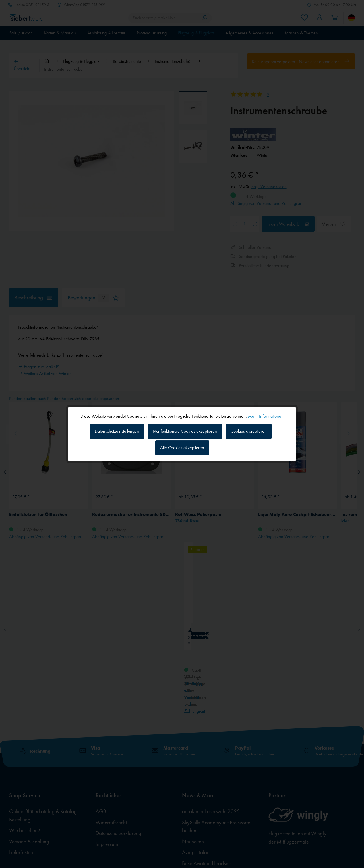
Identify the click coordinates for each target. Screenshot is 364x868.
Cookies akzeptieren (249, 431)
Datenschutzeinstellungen (117, 431)
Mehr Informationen (266, 416)
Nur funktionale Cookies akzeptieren (185, 431)
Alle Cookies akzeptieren (182, 448)
